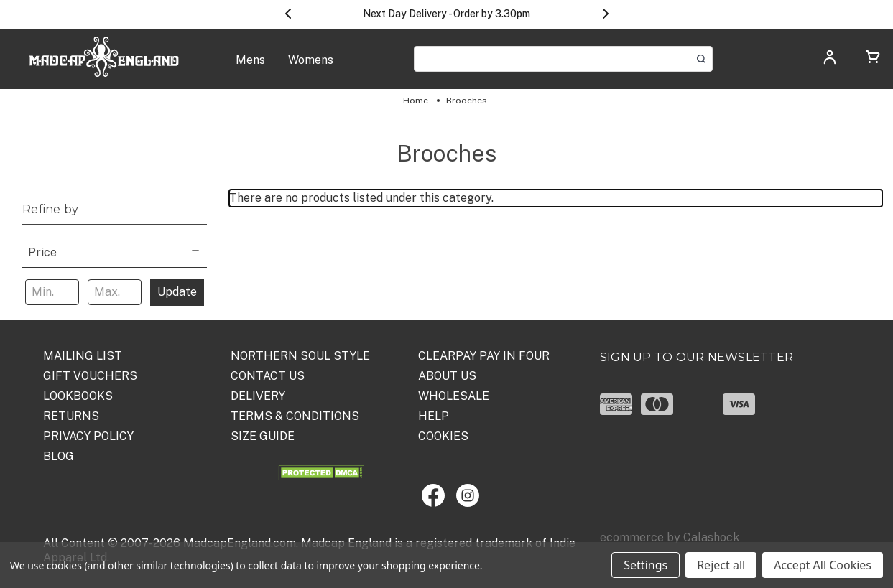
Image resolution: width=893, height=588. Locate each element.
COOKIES (443, 436)
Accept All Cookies (823, 565)
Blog (59, 456)
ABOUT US (447, 376)
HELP (434, 416)
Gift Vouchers (90, 376)
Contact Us (268, 376)
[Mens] (250, 67)
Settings (646, 565)
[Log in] (830, 61)
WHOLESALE (454, 396)
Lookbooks (78, 396)
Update (177, 292)
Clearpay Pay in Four (484, 356)
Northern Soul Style (300, 356)
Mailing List (83, 356)
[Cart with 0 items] (873, 59)
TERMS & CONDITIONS (295, 416)
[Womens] (311, 67)
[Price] (115, 251)
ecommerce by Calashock (670, 537)
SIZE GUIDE (263, 436)
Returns (71, 416)
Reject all (721, 565)
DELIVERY (258, 396)
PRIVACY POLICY (88, 436)
